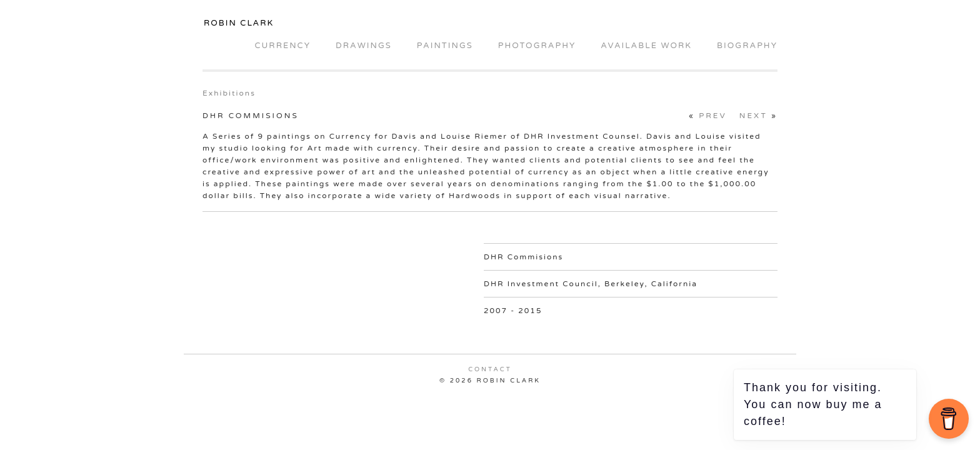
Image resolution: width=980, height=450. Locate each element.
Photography (537, 46)
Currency (282, 46)
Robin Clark (239, 23)
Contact (490, 369)
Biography (747, 46)
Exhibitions (229, 93)
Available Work (646, 46)
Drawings (364, 46)
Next (753, 116)
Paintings (445, 46)
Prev (713, 116)
